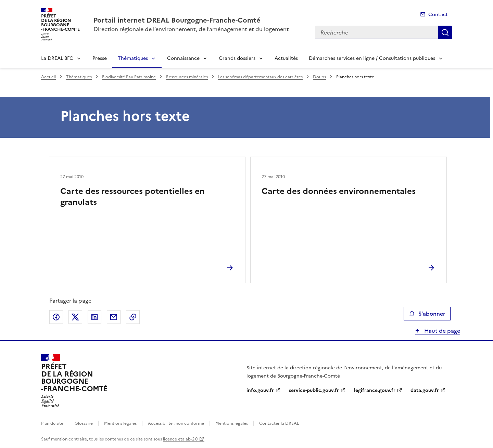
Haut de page (441, 331)
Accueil (48, 77)
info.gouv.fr (260, 390)
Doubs (319, 77)
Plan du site (52, 423)
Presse (100, 58)
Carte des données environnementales (339, 191)
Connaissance (183, 58)
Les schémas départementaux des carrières (260, 77)
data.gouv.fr (425, 390)
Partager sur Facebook (56, 317)
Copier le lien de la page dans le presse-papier (133, 317)
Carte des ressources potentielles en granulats (132, 197)
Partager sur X (75, 317)
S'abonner (427, 314)
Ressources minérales (187, 77)
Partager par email (114, 317)
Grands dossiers (237, 58)
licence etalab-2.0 (180, 439)
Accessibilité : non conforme (176, 423)
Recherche (445, 32)
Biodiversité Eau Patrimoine (129, 77)
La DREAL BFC (57, 58)
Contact (438, 15)
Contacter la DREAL (279, 423)
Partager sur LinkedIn (94, 317)
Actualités (286, 58)
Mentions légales (120, 423)
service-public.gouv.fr (314, 390)
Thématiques (133, 58)
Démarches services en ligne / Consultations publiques (372, 58)
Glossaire (84, 423)
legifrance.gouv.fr (375, 390)
